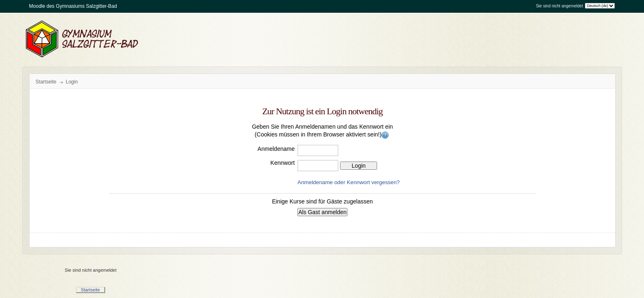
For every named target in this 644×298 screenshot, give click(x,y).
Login (72, 82)
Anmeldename (276, 149)
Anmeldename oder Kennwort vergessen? (348, 182)
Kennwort (282, 163)
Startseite (46, 82)
